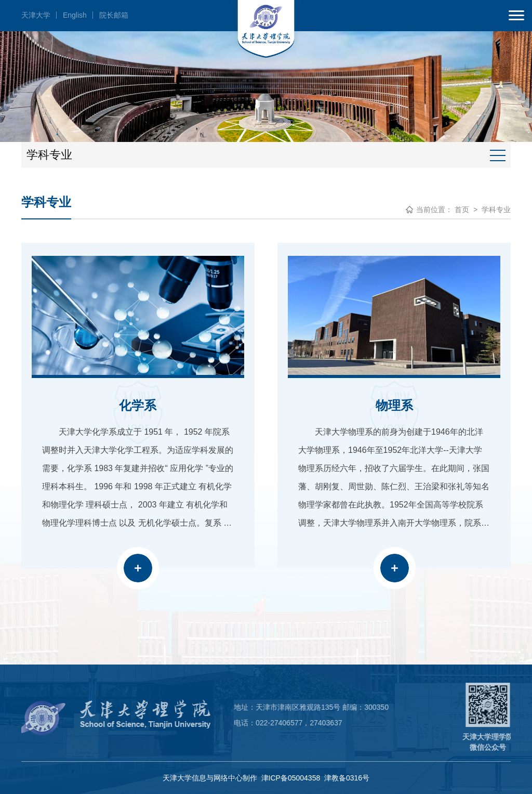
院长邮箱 (114, 15)
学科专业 (496, 210)
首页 (462, 210)
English (75, 15)
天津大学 (36, 15)
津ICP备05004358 (291, 778)
